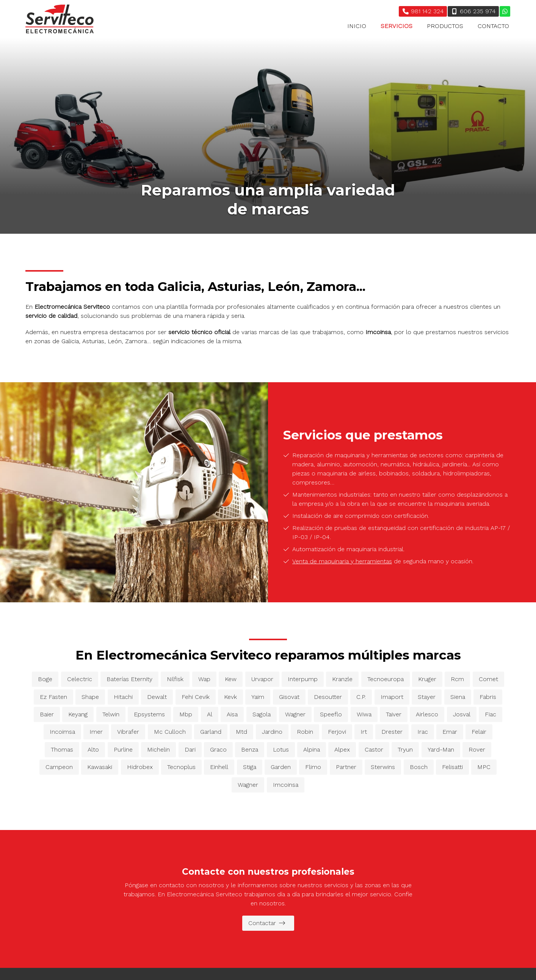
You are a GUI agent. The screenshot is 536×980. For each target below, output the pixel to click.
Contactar (267, 923)
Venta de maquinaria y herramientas (342, 561)
